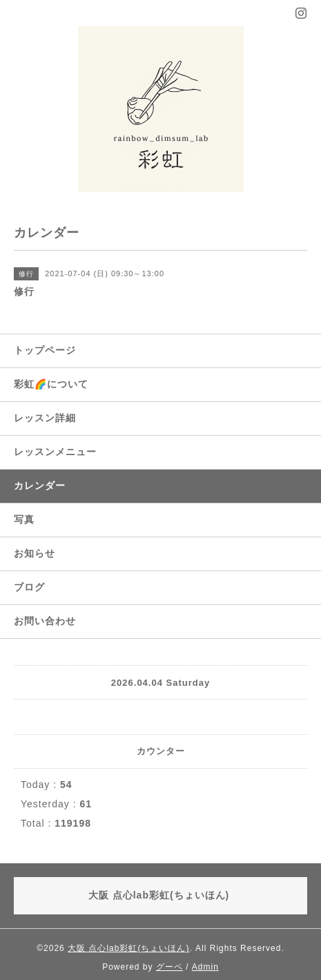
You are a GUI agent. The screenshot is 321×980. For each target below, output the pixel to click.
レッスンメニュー (55, 452)
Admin (205, 967)
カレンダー (40, 486)
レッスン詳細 (45, 418)
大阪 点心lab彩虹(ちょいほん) (128, 948)
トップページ (45, 350)
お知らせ (35, 553)
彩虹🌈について (51, 384)
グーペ (169, 967)
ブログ (29, 587)
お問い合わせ (45, 621)
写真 (24, 519)
